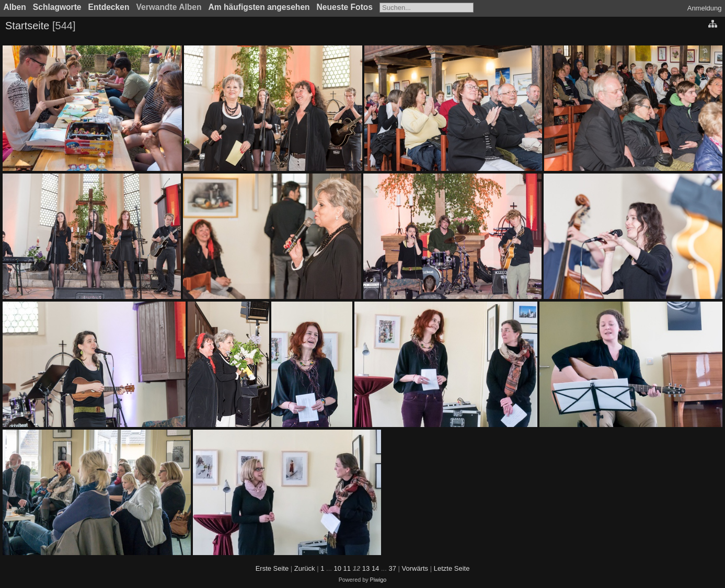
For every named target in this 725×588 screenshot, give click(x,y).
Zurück (305, 568)
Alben (15, 7)
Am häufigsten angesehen (259, 7)
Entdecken (109, 7)
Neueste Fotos (345, 7)
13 (366, 568)
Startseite (27, 26)
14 (375, 568)
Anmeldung (705, 8)
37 (392, 568)
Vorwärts (415, 568)
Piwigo (378, 580)
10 (338, 568)
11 (347, 568)
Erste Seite (272, 568)
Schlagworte (57, 7)
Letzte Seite (452, 568)
